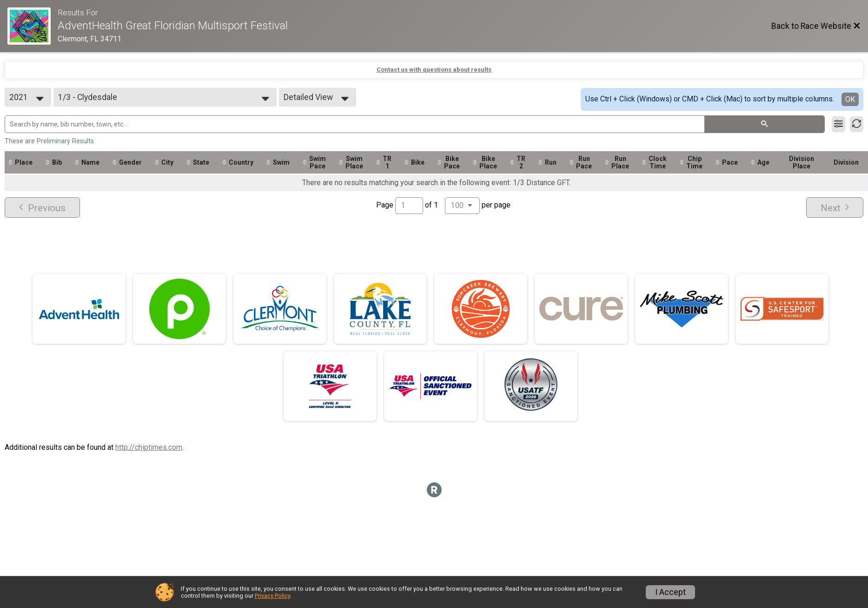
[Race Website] (33, 26)
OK (850, 99)
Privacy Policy (272, 596)
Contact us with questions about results (434, 70)
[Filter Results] (838, 124)
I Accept (670, 592)
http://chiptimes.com (149, 447)
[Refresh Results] (857, 124)
